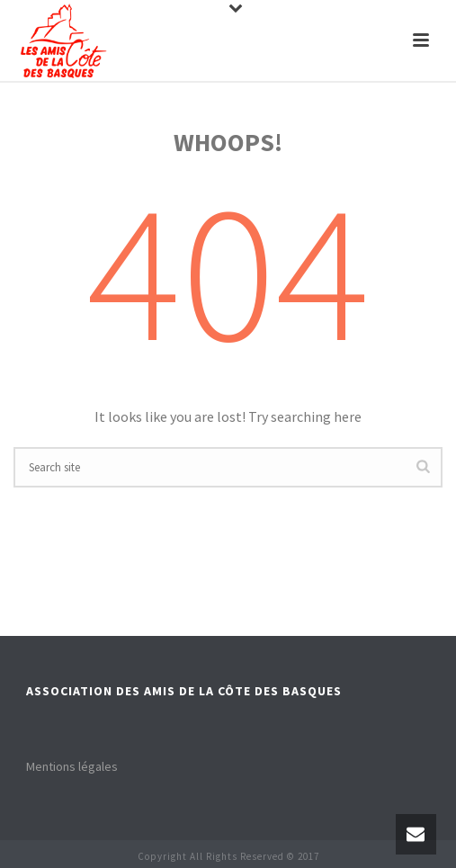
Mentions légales (72, 766)
